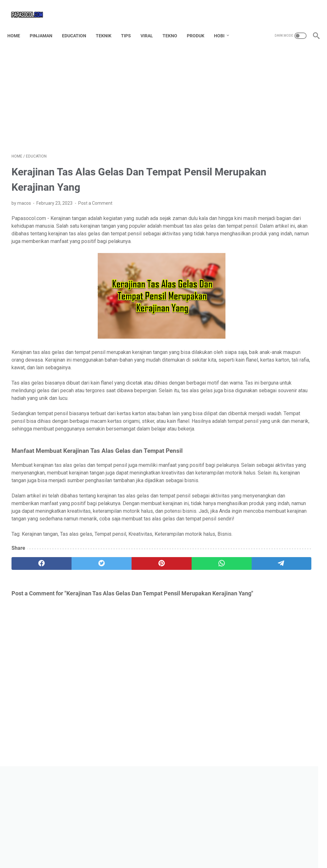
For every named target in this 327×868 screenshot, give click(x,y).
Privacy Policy (206, 852)
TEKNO (174, 25)
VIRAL (151, 25)
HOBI (223, 25)
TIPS (130, 25)
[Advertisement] (113, 91)
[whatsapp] (153, 626)
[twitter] (72, 626)
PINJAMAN (45, 25)
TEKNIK (108, 25)
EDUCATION (78, 25)
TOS (181, 852)
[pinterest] (113, 626)
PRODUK (200, 25)
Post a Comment (95, 197)
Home (18, 25)
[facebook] (32, 626)
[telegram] (194, 626)
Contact (134, 852)
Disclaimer (159, 852)
